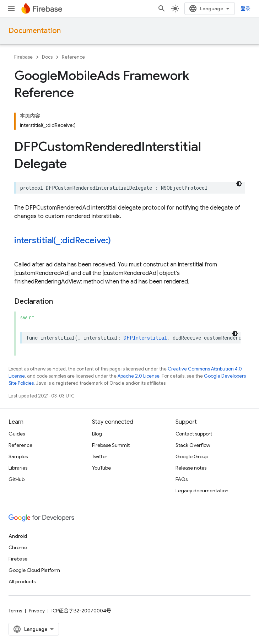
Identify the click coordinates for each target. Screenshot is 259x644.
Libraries (18, 468)
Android (18, 536)
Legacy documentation (202, 491)
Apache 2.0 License (139, 376)
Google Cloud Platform (34, 570)
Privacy (37, 611)
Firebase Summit (111, 445)
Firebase (23, 57)
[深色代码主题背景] (239, 184)
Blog (97, 434)
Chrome (18, 547)
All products (22, 581)
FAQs (182, 479)
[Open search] (162, 9)
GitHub (17, 479)
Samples (18, 456)
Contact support (194, 434)
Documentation (35, 31)
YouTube (101, 468)
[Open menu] (11, 9)
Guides (17, 434)
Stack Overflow (193, 445)
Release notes (191, 468)
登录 (245, 9)
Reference (73, 57)
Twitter (100, 456)
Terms (15, 611)
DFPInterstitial (145, 338)
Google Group (192, 456)
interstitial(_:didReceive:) (63, 240)
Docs (47, 57)
